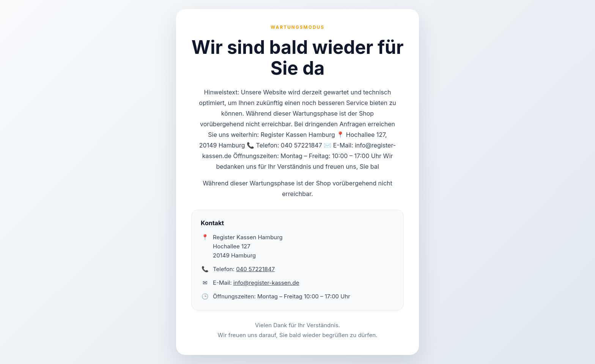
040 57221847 (255, 269)
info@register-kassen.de (266, 283)
